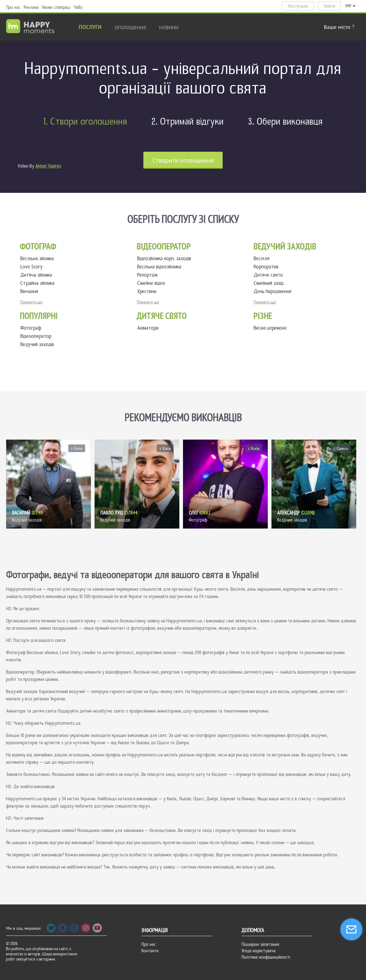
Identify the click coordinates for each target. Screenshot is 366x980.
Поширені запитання (260, 944)
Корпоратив (267, 267)
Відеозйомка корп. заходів (165, 258)
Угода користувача (259, 951)
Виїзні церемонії (270, 328)
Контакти (150, 951)
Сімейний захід (270, 283)
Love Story (33, 267)
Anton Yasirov (48, 166)
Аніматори (148, 328)
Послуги (90, 28)
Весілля (263, 258)
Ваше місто (340, 27)
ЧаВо (78, 7)
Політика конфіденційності (266, 957)
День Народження (274, 291)
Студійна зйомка (39, 283)
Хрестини (148, 291)
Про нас (13, 7)
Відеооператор (36, 336)
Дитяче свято (270, 275)
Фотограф (31, 328)
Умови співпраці (56, 7)
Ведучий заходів (37, 344)
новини (169, 27)
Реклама (31, 7)
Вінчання (31, 291)
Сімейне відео (152, 283)
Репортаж (149, 275)
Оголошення (130, 27)
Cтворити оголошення (183, 160)
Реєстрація (298, 6)
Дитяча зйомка (38, 275)
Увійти (329, 6)
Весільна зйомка (38, 258)
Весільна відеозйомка (161, 267)
